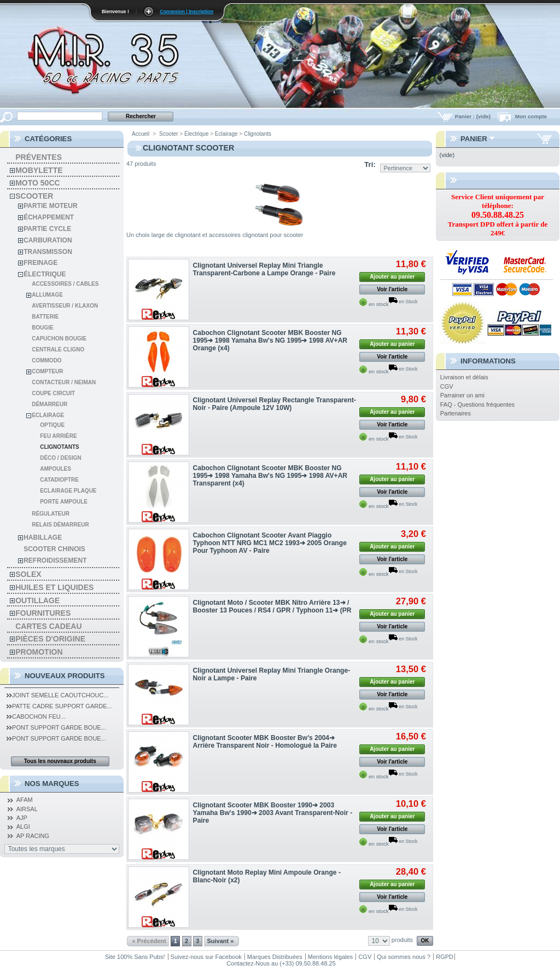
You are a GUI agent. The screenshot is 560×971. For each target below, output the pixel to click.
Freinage (40, 263)
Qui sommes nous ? (404, 957)
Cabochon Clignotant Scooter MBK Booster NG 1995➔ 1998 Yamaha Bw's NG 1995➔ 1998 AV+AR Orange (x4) (270, 340)
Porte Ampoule (64, 502)
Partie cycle (47, 229)
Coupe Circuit (53, 393)
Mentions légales (331, 957)
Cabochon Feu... (36, 716)
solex (28, 574)
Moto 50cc (37, 183)
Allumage (47, 295)
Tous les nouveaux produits (60, 761)
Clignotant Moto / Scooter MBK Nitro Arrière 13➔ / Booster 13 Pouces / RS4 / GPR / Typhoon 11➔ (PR (272, 606)
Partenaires (456, 413)
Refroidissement (55, 560)
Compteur (47, 371)
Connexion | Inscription (186, 11)
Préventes (39, 157)
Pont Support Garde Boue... (56, 727)
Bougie (42, 328)
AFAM (25, 800)
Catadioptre (59, 480)
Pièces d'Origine (50, 639)
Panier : (474, 116)
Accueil (141, 134)
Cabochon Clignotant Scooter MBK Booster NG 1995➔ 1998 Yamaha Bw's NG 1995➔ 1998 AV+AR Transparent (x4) (270, 476)
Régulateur (51, 514)
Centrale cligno (58, 349)
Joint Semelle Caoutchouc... (57, 695)
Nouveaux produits (65, 676)
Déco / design (61, 458)
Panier (474, 139)
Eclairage (48, 415)
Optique (52, 425)
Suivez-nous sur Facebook (206, 957)
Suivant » (220, 941)
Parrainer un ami (462, 395)
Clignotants (59, 447)
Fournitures (43, 613)
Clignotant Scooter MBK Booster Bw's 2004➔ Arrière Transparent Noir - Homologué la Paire (265, 742)
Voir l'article (392, 289)
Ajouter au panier (392, 277)
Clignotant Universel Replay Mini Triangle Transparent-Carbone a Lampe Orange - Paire (264, 269)
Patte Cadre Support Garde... (59, 706)
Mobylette (39, 170)
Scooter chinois (54, 549)
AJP (22, 818)
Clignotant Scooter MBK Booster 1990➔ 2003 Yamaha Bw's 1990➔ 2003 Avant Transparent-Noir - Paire (273, 813)
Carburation (48, 240)
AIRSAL (27, 809)
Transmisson (48, 252)
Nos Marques (52, 784)
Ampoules (56, 469)
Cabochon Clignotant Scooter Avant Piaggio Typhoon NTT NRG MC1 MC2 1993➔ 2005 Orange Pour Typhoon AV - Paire (270, 543)
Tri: (370, 164)
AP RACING (33, 836)
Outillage (37, 600)
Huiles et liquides (54, 587)
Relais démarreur (60, 525)
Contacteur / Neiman (64, 382)
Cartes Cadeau (48, 626)
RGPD (445, 957)
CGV (447, 386)
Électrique (45, 274)
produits (402, 940)
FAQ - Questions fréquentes (477, 404)
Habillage (43, 537)
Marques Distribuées (275, 957)
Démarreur (49, 404)
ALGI (23, 826)
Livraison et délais (464, 377)
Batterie (45, 317)
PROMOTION (39, 652)
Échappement (49, 217)
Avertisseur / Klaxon (65, 306)
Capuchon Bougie (59, 339)
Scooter (34, 196)
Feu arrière (58, 436)
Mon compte (531, 116)
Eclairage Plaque (68, 491)
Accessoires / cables (65, 284)
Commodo (46, 360)
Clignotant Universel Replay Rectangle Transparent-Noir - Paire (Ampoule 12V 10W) (275, 404)
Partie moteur (50, 206)
